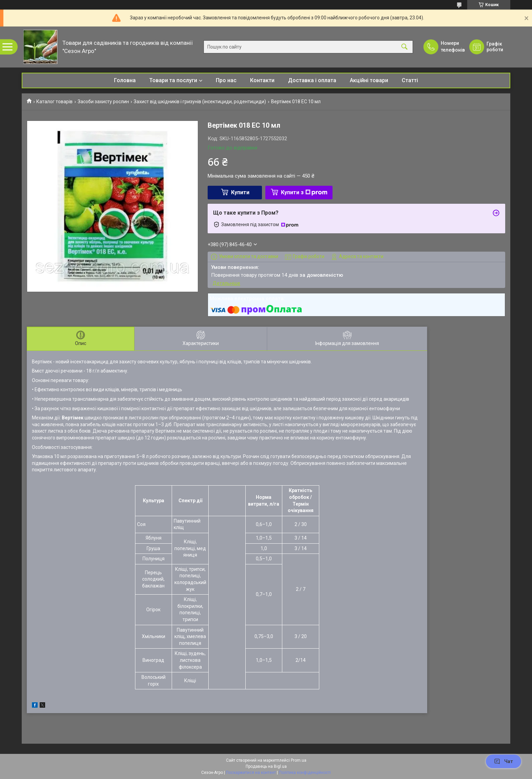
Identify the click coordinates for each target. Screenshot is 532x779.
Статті (410, 80)
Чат (503, 761)
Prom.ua (299, 760)
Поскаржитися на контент (251, 773)
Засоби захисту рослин (103, 102)
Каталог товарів (54, 102)
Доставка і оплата (312, 80)
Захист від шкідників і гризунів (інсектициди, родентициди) (200, 102)
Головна (125, 80)
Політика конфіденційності (305, 773)
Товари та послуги (173, 80)
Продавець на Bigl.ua (266, 766)
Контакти (262, 80)
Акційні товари (369, 80)
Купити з (304, 192)
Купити (240, 192)
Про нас (226, 80)
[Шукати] (404, 47)
